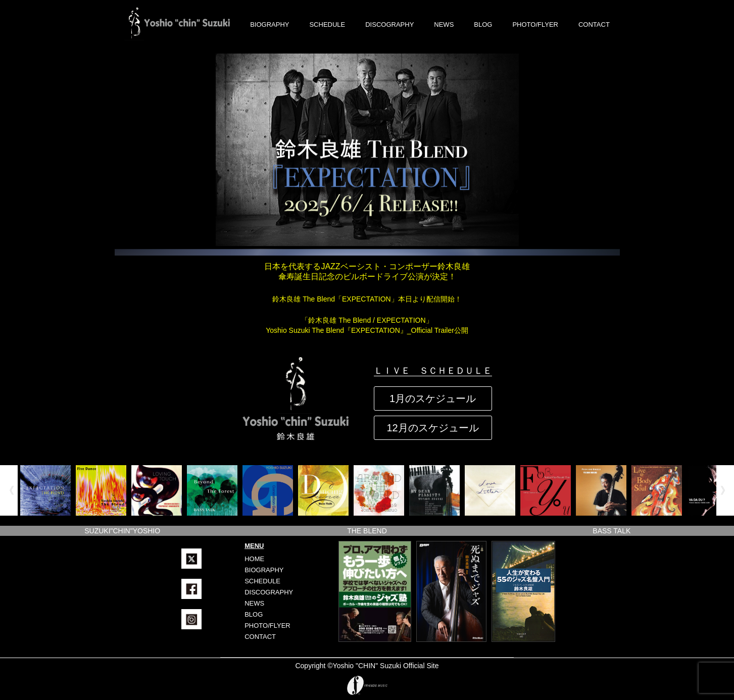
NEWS (444, 24)
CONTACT (594, 24)
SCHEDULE (327, 24)
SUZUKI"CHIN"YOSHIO (122, 531)
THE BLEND (367, 531)
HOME (254, 559)
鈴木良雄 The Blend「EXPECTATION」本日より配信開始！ (367, 299)
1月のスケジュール (433, 398)
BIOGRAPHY (270, 24)
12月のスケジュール (432, 428)
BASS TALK (611, 531)
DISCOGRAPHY (389, 24)
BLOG (483, 24)
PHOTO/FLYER (535, 24)
